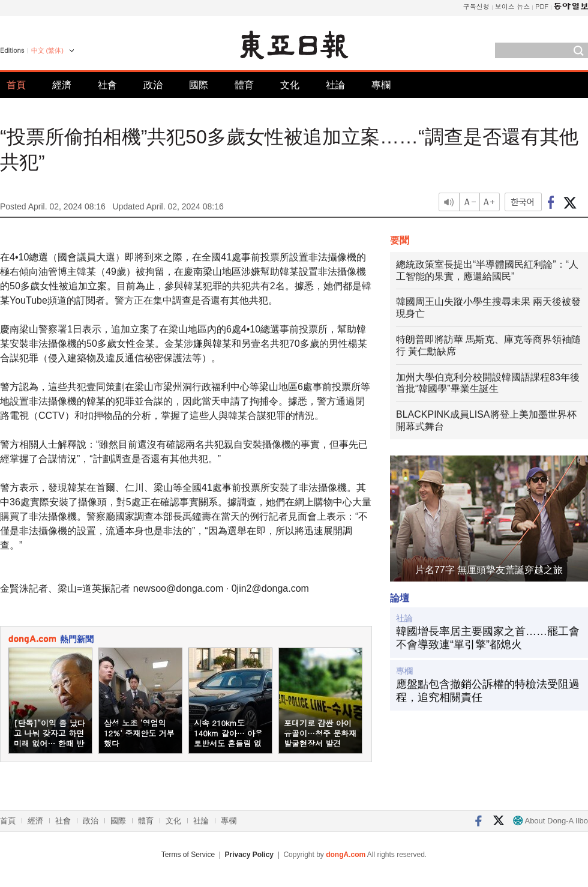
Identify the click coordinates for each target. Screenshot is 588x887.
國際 (199, 85)
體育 (244, 85)
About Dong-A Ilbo (550, 821)
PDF (542, 6)
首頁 (16, 85)
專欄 (381, 85)
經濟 (62, 85)
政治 (153, 85)
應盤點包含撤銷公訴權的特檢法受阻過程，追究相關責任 (488, 691)
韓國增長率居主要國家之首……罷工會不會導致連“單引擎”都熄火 (488, 638)
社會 (107, 85)
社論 (335, 85)
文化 (290, 85)
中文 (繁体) (47, 50)
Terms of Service (188, 855)
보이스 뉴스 (513, 6)
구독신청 (476, 6)
